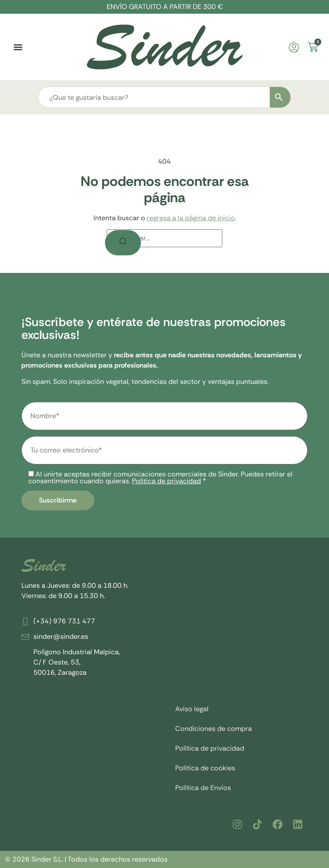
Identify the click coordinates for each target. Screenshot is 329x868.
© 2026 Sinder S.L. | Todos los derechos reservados (86, 859)
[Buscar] (123, 243)
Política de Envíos (203, 788)
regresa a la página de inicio (191, 218)
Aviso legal (192, 709)
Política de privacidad (166, 481)
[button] (18, 47)
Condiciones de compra (214, 729)
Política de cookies (205, 768)
